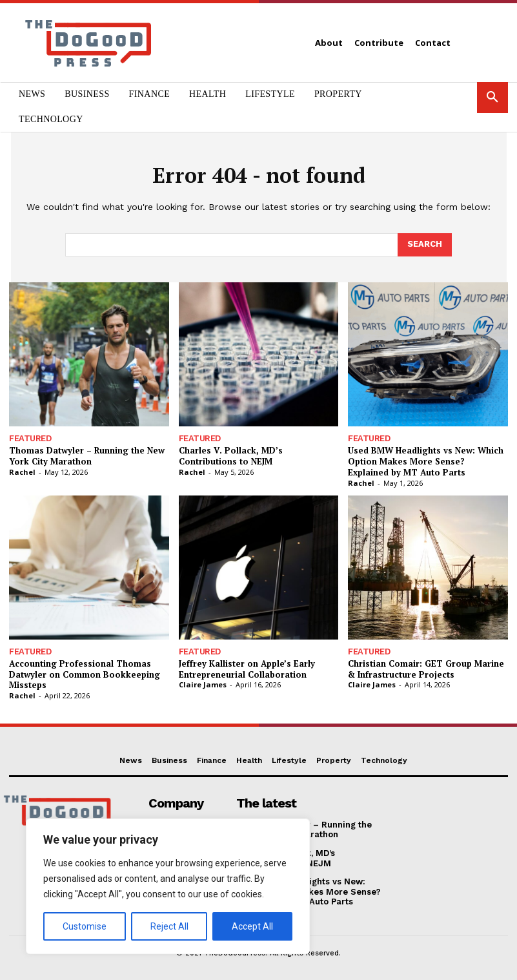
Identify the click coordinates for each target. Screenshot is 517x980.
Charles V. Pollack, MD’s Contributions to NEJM (231, 456)
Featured (30, 438)
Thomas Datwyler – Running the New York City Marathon (87, 456)
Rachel (22, 472)
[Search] (425, 245)
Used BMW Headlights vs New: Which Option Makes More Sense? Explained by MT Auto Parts (426, 461)
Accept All (252, 926)
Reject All (169, 926)
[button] (492, 98)
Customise (85, 926)
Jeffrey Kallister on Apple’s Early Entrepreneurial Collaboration (247, 669)
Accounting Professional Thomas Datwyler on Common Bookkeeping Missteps (85, 674)
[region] (168, 886)
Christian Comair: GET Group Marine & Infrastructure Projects (426, 669)
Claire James (203, 684)
